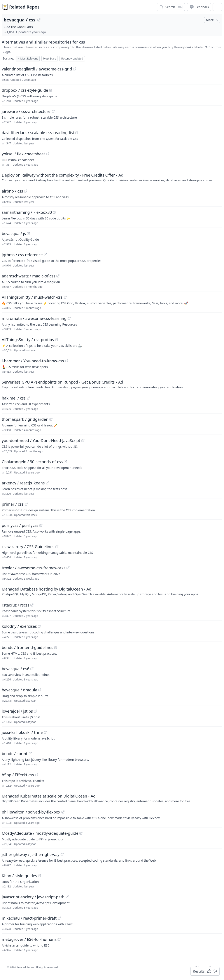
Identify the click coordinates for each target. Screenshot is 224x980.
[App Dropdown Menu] (217, 7)
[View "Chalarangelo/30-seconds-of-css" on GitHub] (65, 462)
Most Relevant (28, 59)
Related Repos (24, 7)
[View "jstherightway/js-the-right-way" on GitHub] (62, 854)
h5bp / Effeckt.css (18, 775)
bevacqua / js (14, 233)
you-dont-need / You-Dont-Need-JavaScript (41, 440)
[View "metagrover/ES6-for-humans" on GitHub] (59, 939)
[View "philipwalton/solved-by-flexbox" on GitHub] (63, 812)
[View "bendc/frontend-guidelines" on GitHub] (56, 647)
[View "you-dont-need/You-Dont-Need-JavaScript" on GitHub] (83, 440)
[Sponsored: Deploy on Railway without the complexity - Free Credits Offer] (112, 177)
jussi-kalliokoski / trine (22, 732)
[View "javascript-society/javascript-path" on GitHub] (67, 897)
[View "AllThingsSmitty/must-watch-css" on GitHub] (65, 297)
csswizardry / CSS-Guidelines (28, 547)
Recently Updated (72, 59)
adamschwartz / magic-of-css (29, 276)
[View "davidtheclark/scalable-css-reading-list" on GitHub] (77, 133)
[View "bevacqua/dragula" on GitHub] (40, 690)
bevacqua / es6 (16, 669)
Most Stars (50, 59)
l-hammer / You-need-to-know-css (33, 361)
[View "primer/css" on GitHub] (26, 504)
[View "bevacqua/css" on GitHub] (39, 20)
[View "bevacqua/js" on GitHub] (28, 233)
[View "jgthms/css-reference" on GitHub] (45, 255)
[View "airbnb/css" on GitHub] (26, 191)
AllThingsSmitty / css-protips (28, 340)
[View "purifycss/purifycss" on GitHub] (41, 525)
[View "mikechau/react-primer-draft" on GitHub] (59, 918)
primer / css (13, 504)
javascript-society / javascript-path (33, 897)
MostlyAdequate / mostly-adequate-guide (40, 833)
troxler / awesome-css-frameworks (34, 568)
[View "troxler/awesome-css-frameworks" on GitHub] (68, 568)
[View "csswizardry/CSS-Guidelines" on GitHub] (57, 547)
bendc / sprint (15, 754)
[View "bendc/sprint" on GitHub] (30, 754)
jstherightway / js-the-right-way (31, 854)
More (213, 20)
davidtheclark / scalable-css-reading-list (38, 133)
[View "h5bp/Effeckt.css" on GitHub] (37, 775)
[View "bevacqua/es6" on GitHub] (32, 669)
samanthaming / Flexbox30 (27, 212)
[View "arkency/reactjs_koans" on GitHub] (47, 483)
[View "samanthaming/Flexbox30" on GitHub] (54, 212)
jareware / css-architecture (26, 111)
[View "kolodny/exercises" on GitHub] (39, 626)
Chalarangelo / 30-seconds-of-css (32, 462)
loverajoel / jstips (17, 711)
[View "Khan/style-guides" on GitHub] (40, 876)
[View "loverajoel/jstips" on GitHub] (35, 711)
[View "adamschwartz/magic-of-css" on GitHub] (58, 276)
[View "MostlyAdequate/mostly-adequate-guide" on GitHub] (81, 833)
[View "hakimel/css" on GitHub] (28, 398)
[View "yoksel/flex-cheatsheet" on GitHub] (48, 154)
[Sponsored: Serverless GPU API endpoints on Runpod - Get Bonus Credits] (112, 384)
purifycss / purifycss (20, 525)
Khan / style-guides (19, 876)
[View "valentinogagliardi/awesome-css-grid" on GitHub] (75, 69)
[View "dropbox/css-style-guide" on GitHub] (51, 90)
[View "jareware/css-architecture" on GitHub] (53, 111)
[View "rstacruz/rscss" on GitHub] (32, 605)
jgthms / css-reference (22, 255)
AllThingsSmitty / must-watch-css (32, 297)
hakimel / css (14, 398)
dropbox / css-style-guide (25, 90)
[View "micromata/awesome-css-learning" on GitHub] (69, 318)
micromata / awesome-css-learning (34, 318)
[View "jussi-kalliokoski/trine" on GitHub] (45, 732)
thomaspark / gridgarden (25, 419)
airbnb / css (12, 191)
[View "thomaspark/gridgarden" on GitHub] (51, 419)
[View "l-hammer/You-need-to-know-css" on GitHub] (67, 361)
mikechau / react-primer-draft (29, 918)
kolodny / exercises (19, 626)
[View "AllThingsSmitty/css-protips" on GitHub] (57, 340)
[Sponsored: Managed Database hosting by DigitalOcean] (112, 591)
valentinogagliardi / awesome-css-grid (37, 69)
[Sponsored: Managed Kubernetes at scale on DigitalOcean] (112, 798)
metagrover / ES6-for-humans (29, 939)
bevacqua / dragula (19, 690)
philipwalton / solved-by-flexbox (31, 812)
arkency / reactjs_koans (23, 483)
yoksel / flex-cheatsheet (23, 154)
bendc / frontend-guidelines (27, 647)
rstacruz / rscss (16, 605)
